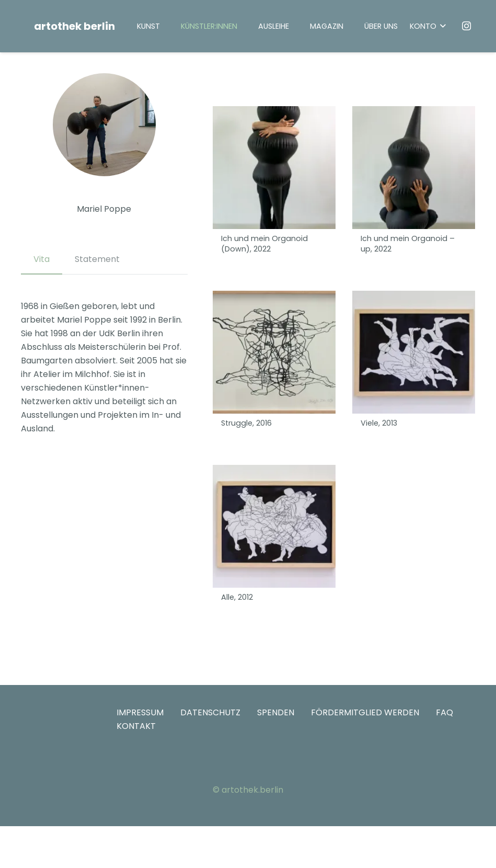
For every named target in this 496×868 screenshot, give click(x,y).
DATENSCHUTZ (210, 712)
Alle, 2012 (237, 597)
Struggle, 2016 (246, 424)
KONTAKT (136, 726)
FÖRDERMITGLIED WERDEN (365, 712)
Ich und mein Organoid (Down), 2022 (264, 244)
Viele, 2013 (379, 424)
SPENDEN (276, 712)
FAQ (445, 712)
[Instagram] (467, 26)
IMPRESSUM (140, 712)
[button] (428, 26)
